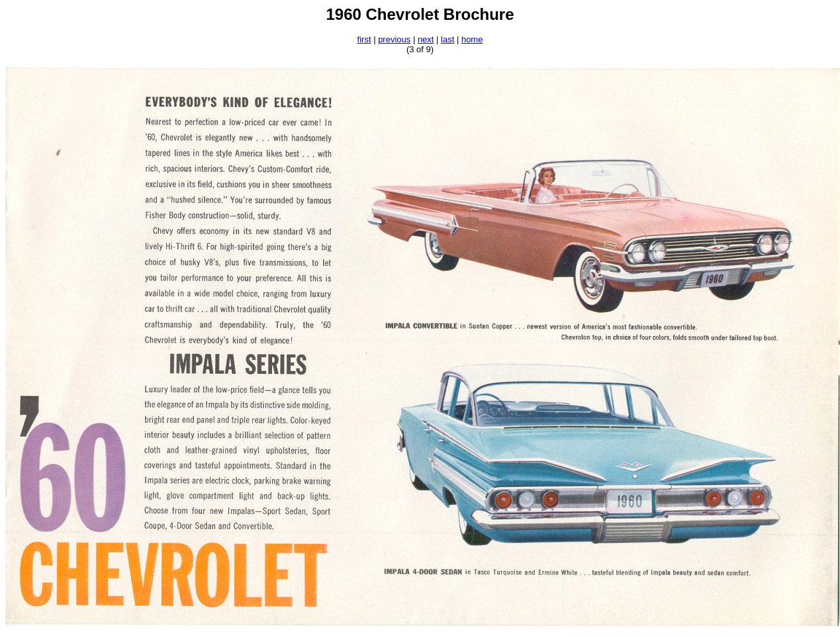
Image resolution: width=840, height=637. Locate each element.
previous (394, 39)
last (447, 39)
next (426, 39)
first (364, 39)
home (472, 39)
